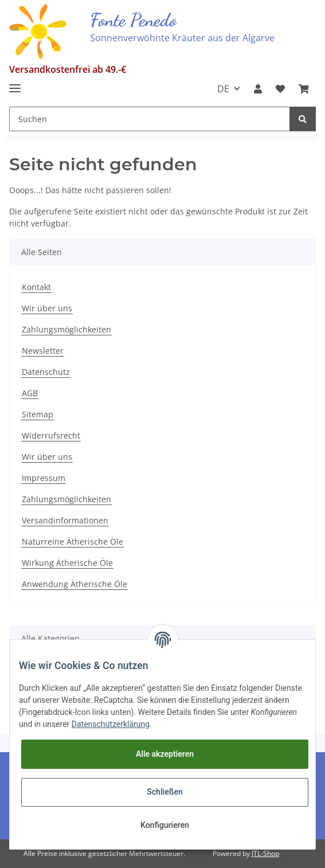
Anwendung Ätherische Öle (75, 584)
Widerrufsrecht (51, 435)
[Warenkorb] (304, 89)
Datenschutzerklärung (111, 724)
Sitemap (38, 414)
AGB (30, 393)
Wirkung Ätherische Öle (67, 563)
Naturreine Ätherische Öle (73, 541)
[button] (258, 89)
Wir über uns (47, 308)
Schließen (165, 792)
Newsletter (43, 351)
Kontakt (36, 287)
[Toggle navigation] (15, 83)
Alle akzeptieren (165, 754)
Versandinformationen (65, 520)
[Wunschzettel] (280, 89)
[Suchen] (150, 119)
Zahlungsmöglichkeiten (66, 329)
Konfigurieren (165, 825)
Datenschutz (46, 372)
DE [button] (223, 89)
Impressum (44, 478)
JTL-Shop (265, 853)
